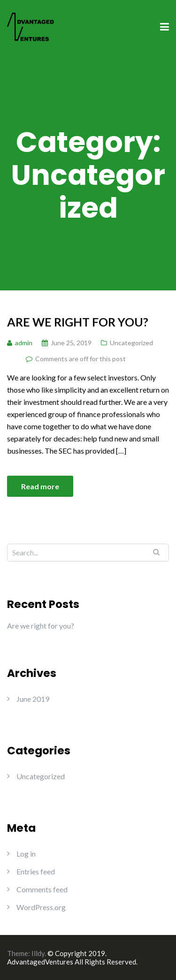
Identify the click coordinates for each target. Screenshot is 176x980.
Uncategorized (131, 343)
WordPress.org (41, 907)
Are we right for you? (78, 322)
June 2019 (33, 699)
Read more (40, 486)
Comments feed (42, 889)
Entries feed (36, 871)
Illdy (38, 953)
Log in (26, 854)
